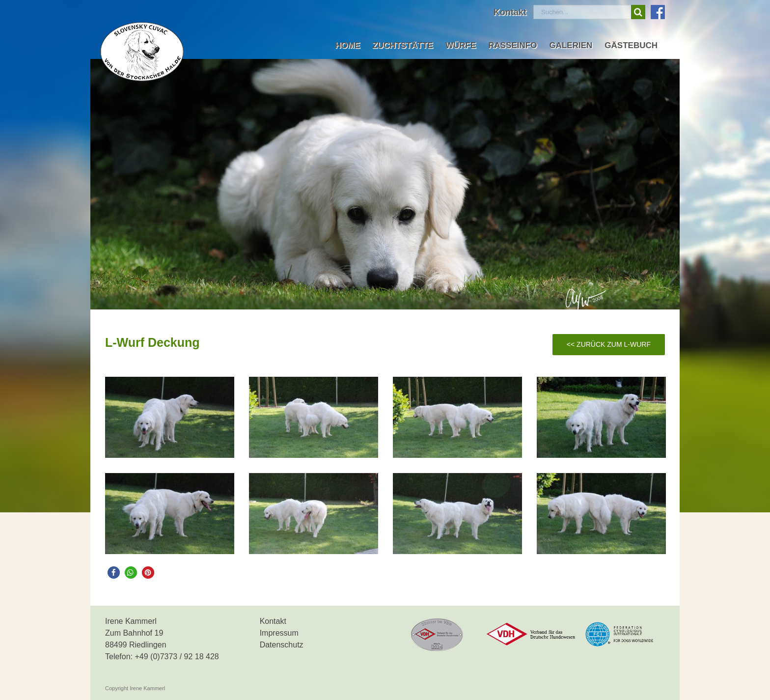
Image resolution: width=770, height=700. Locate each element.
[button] (114, 573)
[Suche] (638, 12)
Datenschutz (282, 645)
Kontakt (273, 621)
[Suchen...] (582, 12)
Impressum (279, 633)
